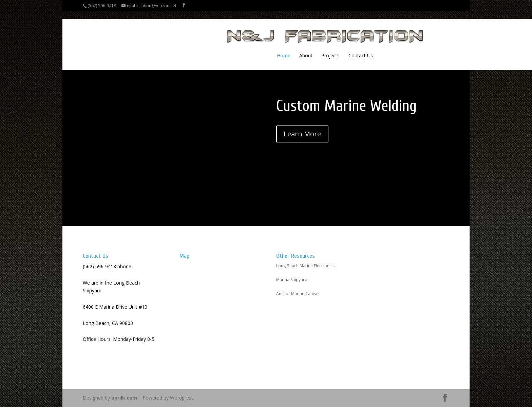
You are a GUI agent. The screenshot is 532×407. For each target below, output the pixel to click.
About (247, 48)
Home (225, 48)
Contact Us (302, 48)
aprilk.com (124, 398)
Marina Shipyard (292, 280)
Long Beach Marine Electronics (305, 266)
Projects (272, 48)
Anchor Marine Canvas (298, 294)
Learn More (302, 134)
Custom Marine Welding (346, 106)
